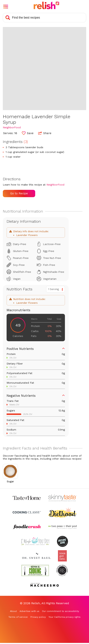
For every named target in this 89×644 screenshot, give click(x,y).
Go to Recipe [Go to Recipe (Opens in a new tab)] (19, 193)
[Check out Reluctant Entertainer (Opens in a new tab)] (62, 570)
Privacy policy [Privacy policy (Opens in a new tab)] (38, 617)
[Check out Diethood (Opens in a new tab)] (62, 512)
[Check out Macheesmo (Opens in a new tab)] (45, 585)
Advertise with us (29, 611)
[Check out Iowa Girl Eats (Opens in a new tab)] (62, 556)
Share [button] (45, 133)
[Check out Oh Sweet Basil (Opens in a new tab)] (36, 556)
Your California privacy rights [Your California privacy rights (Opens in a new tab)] (65, 617)
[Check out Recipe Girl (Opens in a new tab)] (62, 541)
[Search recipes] (44, 18)
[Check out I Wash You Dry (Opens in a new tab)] (35, 541)
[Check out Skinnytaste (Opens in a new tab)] (62, 498)
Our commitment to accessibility (60, 611)
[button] (6, 7)
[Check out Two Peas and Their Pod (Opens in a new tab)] (62, 527)
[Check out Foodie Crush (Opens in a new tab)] (27, 527)
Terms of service (18, 617)
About (13, 611)
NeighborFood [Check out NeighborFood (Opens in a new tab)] (12, 127)
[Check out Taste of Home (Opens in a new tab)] (27, 498)
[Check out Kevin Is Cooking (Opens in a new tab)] (35, 570)
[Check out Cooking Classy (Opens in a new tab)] (27, 512)
